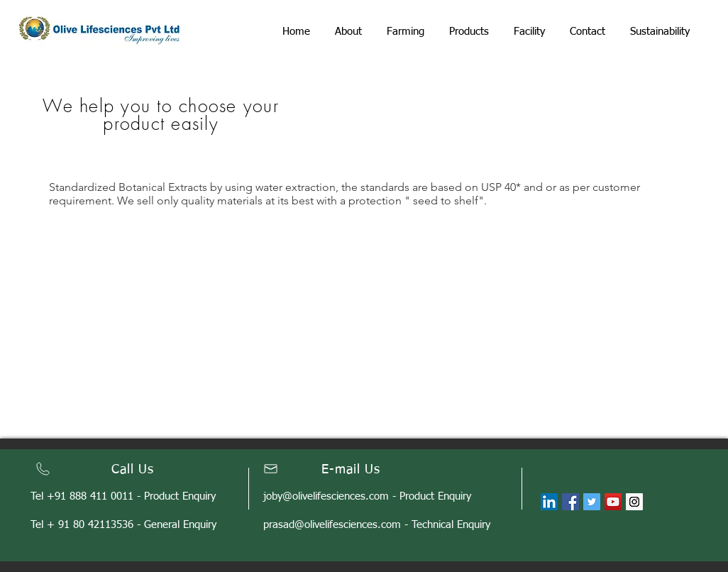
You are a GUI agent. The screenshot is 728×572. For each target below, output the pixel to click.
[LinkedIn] (549, 502)
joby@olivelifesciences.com (326, 496)
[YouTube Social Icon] (613, 502)
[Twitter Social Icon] (592, 502)
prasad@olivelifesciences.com (332, 525)
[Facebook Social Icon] (570, 502)
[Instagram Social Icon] (634, 502)
